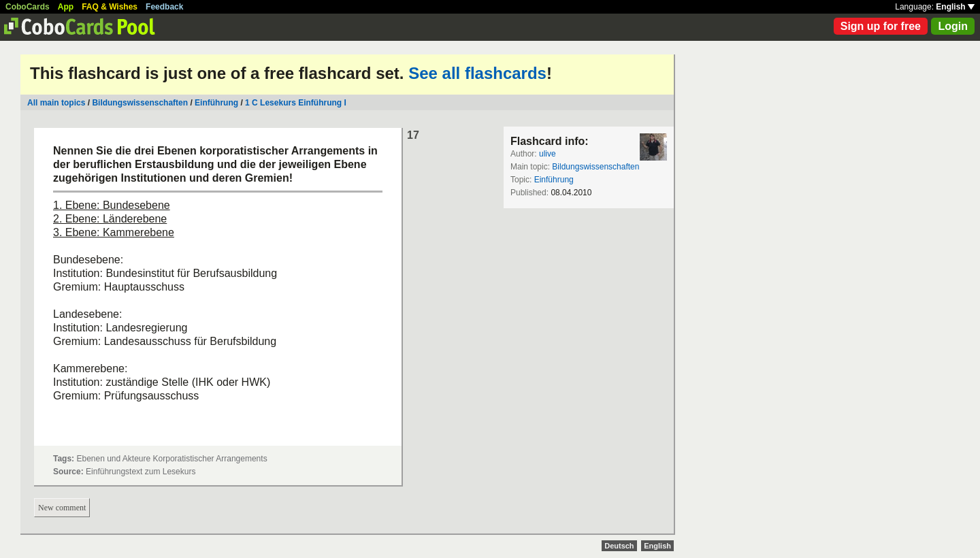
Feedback (164, 7)
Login (953, 26)
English (955, 7)
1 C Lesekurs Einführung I (296, 103)
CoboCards (28, 7)
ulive (548, 154)
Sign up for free (881, 26)
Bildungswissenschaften (140, 103)
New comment (62, 508)
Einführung (216, 103)
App (66, 7)
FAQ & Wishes (110, 7)
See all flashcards (477, 73)
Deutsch (619, 546)
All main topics (56, 103)
